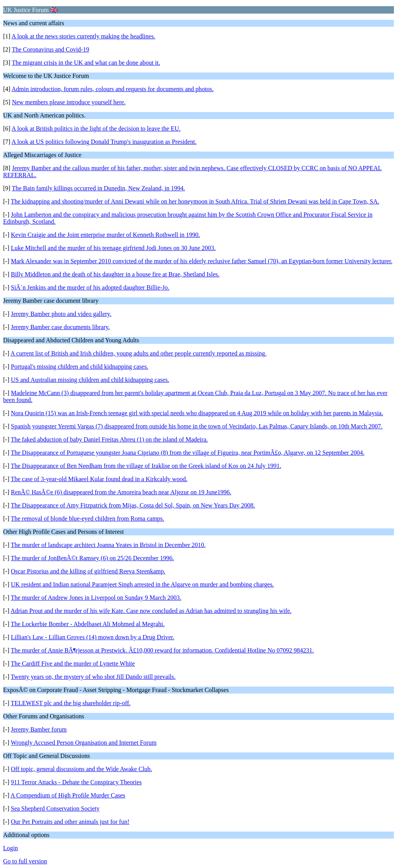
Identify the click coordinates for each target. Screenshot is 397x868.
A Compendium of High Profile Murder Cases (68, 795)
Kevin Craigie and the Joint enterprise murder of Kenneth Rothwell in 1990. (105, 235)
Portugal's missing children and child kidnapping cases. (79, 367)
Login (10, 848)
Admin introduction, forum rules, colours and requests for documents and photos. (113, 89)
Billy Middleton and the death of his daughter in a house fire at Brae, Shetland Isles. (115, 274)
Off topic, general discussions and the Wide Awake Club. (81, 769)
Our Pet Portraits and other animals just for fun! (70, 822)
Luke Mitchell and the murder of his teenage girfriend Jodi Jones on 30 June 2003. (113, 248)
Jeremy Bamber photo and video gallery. (61, 314)
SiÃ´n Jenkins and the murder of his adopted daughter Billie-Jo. (90, 287)
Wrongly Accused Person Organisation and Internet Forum (84, 743)
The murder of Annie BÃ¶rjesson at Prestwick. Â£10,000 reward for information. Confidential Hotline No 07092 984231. (162, 650)
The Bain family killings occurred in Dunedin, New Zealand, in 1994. (98, 188)
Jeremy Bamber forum (39, 729)
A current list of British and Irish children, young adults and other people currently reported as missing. (138, 353)
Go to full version (25, 861)
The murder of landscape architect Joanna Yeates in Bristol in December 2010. (108, 545)
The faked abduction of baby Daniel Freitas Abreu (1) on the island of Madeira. (109, 439)
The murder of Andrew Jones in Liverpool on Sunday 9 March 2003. (96, 598)
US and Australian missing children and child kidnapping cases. (90, 380)
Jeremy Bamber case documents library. (60, 327)
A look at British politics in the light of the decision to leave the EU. (96, 129)
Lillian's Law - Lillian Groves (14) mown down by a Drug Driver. (92, 637)
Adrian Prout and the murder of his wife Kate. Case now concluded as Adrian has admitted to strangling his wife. (151, 611)
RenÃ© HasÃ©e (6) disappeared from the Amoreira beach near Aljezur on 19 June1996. (121, 492)
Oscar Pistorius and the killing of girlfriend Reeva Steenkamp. (88, 571)
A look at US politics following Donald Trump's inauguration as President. (104, 142)
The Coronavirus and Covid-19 (50, 49)
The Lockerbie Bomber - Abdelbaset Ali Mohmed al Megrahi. (88, 624)
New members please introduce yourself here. (69, 102)
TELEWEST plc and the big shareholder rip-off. (71, 703)
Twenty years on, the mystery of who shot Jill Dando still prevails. (93, 677)
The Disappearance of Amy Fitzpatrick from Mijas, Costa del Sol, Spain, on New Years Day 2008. (133, 505)
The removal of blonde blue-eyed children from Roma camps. (88, 519)
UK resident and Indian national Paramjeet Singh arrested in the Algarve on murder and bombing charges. (142, 584)
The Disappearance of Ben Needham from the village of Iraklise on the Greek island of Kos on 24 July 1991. (146, 466)
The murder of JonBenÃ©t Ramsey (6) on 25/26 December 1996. (92, 558)
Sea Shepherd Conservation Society (55, 808)
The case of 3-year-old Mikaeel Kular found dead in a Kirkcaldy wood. (99, 479)
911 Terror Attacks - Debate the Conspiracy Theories (76, 782)
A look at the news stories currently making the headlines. (84, 36)
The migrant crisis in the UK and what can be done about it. (86, 63)
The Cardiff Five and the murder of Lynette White (73, 664)
